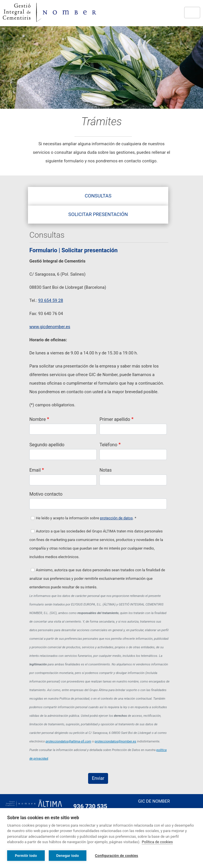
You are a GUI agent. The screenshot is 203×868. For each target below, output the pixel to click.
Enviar (98, 778)
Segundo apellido (47, 445)
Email (35, 470)
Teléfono (108, 445)
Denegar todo (68, 856)
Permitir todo (26, 856)
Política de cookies (157, 842)
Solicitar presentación (98, 214)
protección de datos (116, 518)
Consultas (98, 196)
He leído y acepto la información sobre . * (86, 518)
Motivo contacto (46, 494)
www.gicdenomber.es (50, 327)
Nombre (37, 419)
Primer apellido (115, 419)
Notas (106, 470)
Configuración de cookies (117, 856)
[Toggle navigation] (192, 13)
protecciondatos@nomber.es (115, 741)
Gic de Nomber (154, 801)
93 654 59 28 (51, 300)
